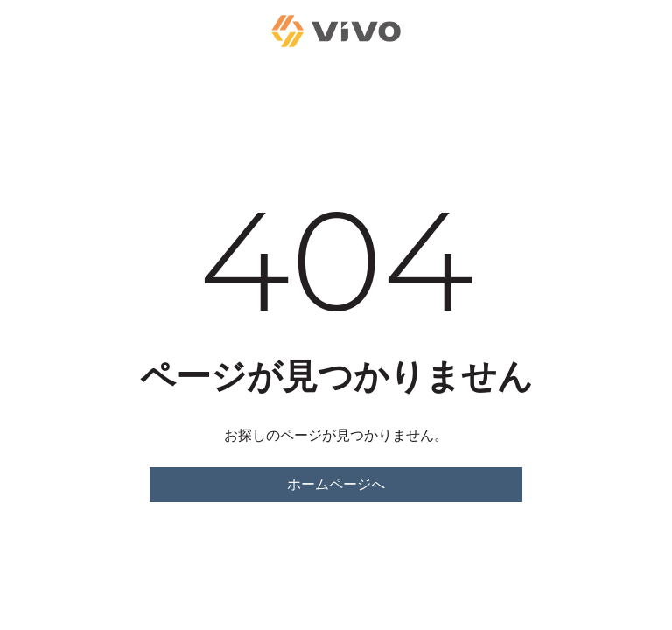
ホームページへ (336, 484)
